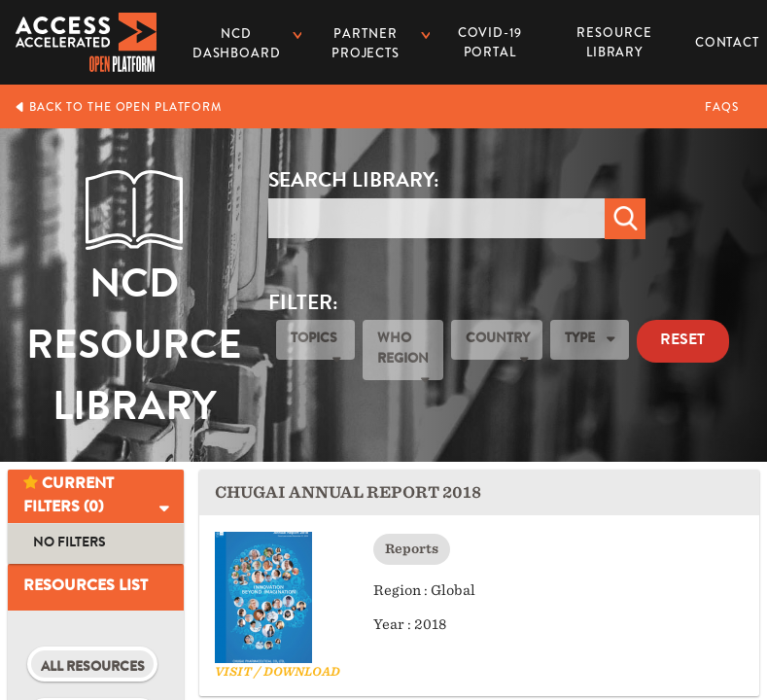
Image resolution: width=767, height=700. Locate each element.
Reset (682, 341)
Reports (412, 549)
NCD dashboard (237, 43)
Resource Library (614, 36)
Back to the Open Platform (118, 107)
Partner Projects (366, 43)
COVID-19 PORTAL (490, 42)
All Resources (93, 668)
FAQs (722, 107)
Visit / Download (278, 671)
